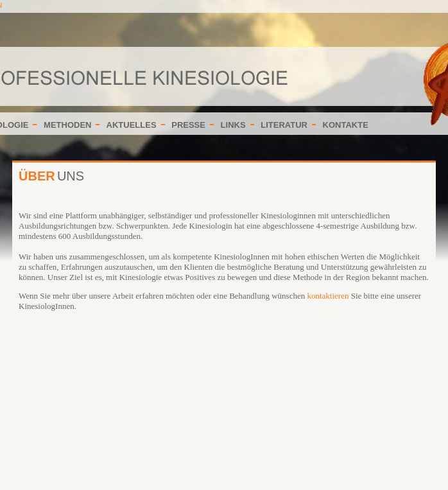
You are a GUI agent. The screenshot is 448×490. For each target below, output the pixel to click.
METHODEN (67, 125)
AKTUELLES (132, 125)
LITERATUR (284, 125)
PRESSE (188, 125)
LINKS (233, 125)
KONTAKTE (346, 125)
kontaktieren (328, 296)
